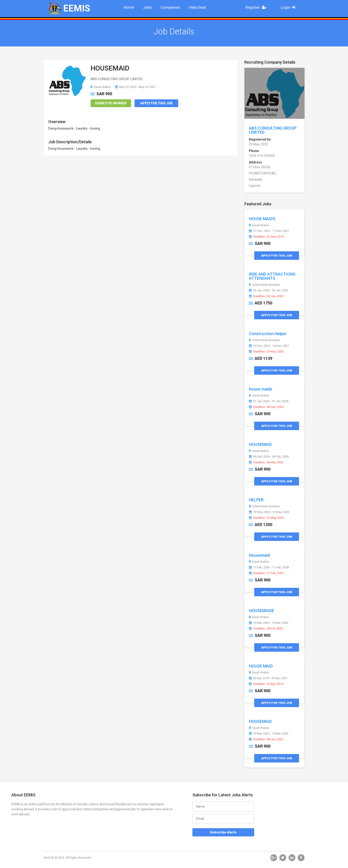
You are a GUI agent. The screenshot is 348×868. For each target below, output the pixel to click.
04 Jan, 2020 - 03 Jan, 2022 (269, 290)
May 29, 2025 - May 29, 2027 (135, 87)
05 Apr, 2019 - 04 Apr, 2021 (268, 678)
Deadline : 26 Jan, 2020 (266, 296)
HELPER (256, 500)
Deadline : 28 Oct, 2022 (266, 629)
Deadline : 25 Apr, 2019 (266, 684)
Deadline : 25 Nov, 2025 (266, 352)
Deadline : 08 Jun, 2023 (266, 739)
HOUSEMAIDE (262, 611)
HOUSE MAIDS (262, 219)
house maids (261, 389)
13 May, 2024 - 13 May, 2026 (269, 512)
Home (129, 7)
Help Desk (197, 7)
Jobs (147, 7)
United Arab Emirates (264, 285)
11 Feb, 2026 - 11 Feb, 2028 (269, 567)
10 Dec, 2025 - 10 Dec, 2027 (269, 346)
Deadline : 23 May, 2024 (266, 518)
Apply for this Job (156, 103)
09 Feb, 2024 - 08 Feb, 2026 (269, 457)
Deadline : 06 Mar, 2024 (266, 462)
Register (257, 7)
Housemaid (259, 555)
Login (290, 7)
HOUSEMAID (110, 68)
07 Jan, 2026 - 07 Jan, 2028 (269, 401)
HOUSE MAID (261, 666)
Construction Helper (268, 334)
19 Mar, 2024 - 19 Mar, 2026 (269, 623)
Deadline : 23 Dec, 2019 (266, 237)
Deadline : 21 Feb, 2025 (266, 573)
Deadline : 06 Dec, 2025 (266, 407)
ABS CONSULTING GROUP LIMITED (273, 130)
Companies (170, 7)
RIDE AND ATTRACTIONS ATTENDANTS (272, 276)
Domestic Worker (111, 103)
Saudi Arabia (101, 87)
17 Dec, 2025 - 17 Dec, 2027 (269, 231)
